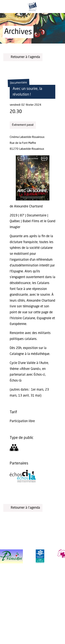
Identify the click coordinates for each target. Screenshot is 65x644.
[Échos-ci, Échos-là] (23, 482)
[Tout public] (14, 449)
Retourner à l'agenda (23, 57)
